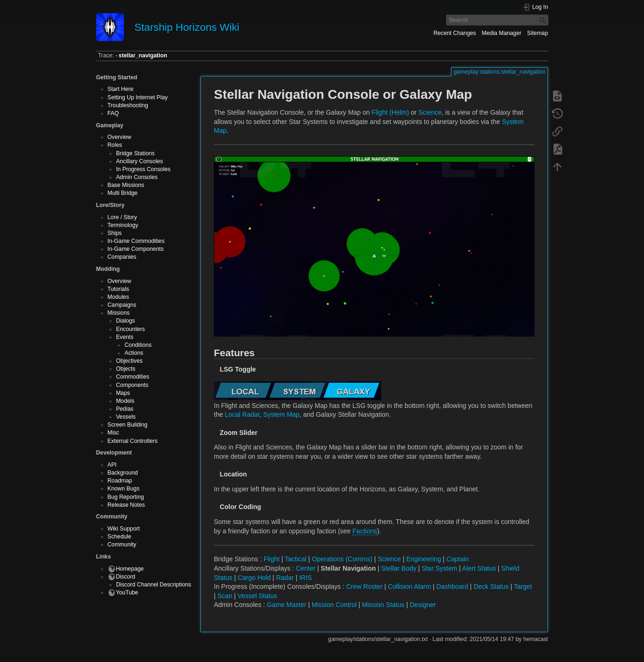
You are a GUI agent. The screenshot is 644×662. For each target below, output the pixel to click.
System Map (281, 414)
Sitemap (538, 33)
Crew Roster (364, 586)
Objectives (129, 361)
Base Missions (126, 185)
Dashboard (452, 586)
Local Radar (242, 414)
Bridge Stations (135, 153)
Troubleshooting (128, 105)
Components (132, 385)
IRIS (305, 578)
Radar (285, 578)
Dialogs (126, 321)
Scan (225, 596)
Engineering (424, 559)
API (112, 465)
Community (122, 545)
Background (123, 473)
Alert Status (479, 568)
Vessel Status (257, 596)
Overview (120, 137)
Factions (365, 531)
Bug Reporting (126, 497)
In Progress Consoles (143, 169)
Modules (118, 297)
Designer (423, 605)
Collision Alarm (409, 586)
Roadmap (120, 481)
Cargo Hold (254, 578)
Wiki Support (124, 529)
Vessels (126, 417)
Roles (115, 145)
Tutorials (119, 289)
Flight (272, 559)
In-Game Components (136, 249)
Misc (113, 433)
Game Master (287, 605)
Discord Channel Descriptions (154, 585)
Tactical (296, 559)
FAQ (113, 113)
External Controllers (133, 441)
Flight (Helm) (391, 112)
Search (544, 20)
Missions (119, 313)
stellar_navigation (143, 55)
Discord (126, 577)
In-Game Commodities (136, 241)
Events (125, 337)
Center (306, 568)
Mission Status (383, 605)
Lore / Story (122, 217)
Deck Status (491, 586)
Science (430, 112)
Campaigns (122, 305)
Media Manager (502, 33)
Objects (126, 369)
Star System (439, 568)
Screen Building (128, 425)
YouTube (127, 593)
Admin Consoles (137, 177)
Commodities (133, 377)
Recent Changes (455, 33)
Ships (115, 233)
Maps (123, 393)
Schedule (120, 537)
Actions (134, 353)
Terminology (123, 225)
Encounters (130, 329)
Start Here (121, 89)
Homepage (130, 569)
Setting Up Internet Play (138, 97)
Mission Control (334, 605)
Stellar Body (399, 568)
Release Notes (126, 505)
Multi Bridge (123, 193)
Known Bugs (124, 489)
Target (523, 586)
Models (125, 401)
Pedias (125, 409)
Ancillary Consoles (140, 161)
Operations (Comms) (342, 559)
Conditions (138, 345)
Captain (458, 559)
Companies (122, 257)
